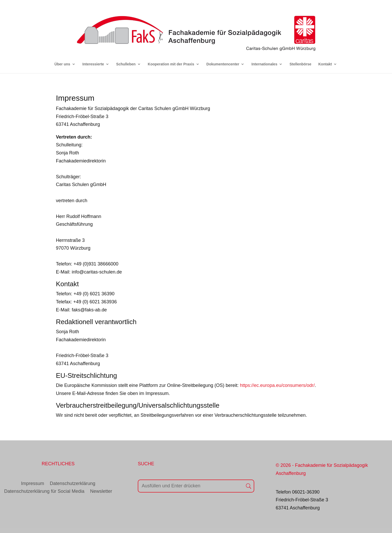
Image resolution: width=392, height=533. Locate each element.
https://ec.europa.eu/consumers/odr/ (277, 385)
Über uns (62, 64)
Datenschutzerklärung (73, 484)
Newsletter (101, 492)
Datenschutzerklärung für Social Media (44, 492)
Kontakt (325, 64)
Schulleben (126, 64)
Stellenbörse (300, 64)
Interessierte (93, 64)
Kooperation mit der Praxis (171, 64)
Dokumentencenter (223, 64)
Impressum (33, 484)
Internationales (264, 64)
